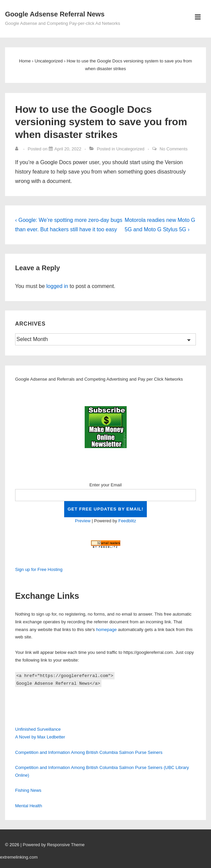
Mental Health (29, 806)
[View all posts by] (18, 149)
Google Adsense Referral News (55, 14)
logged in (57, 286)
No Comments (174, 149)
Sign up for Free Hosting (39, 569)
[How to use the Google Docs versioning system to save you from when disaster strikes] (68, 149)
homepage (106, 630)
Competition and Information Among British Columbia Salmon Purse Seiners (89, 752)
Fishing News (28, 790)
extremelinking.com (19, 857)
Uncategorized (130, 149)
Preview (83, 521)
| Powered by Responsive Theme (53, 845)
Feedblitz (127, 521)
